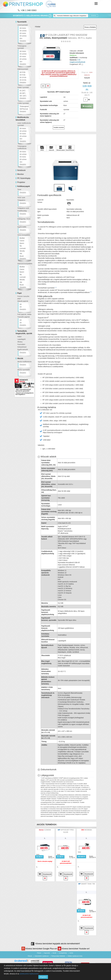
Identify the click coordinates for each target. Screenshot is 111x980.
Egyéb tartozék (23, 350)
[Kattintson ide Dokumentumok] (70, 148)
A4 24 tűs (23, 77)
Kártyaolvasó (22, 347)
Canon (22, 241)
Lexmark (23, 248)
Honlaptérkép (63, 953)
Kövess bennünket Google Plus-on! (40, 949)
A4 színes (23, 31)
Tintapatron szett (23, 208)
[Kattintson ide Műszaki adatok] (61, 148)
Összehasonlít (47, 874)
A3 (21, 307)
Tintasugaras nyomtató (22, 47)
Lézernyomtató (23, 25)
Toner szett (21, 198)
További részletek (59, 127)
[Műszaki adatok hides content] (47, 457)
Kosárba (87, 106)
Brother (22, 238)
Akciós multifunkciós (24, 362)
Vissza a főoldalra (90, 27)
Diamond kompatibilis (25, 264)
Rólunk (30, 956)
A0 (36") (22, 93)
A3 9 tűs (22, 75)
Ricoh (22, 256)
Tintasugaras (24, 106)
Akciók (54, 953)
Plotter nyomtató (23, 87)
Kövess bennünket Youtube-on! (74, 949)
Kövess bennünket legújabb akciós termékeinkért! (55, 944)
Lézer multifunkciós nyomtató (24, 124)
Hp (21, 246)
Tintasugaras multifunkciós (22, 147)
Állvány (20, 342)
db (89, 100)
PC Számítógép (24, 178)
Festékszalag (22, 211)
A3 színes (23, 36)
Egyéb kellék (22, 227)
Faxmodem (21, 344)
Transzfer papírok (23, 317)
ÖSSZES (23, 41)
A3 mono (23, 33)
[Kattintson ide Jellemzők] (51, 148)
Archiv (71, 953)
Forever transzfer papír (23, 297)
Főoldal (38, 27)
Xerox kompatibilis (24, 235)
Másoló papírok (23, 301)
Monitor (21, 174)
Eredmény (94, 16)
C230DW (47, 830)
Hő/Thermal (24, 109)
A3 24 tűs (23, 80)
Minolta (22, 251)
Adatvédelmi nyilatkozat (42, 956)
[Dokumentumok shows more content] (47, 770)
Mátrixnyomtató (23, 69)
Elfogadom (43, 977)
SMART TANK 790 (88, 884)
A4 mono (23, 28)
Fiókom (39, 953)
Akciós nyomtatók (24, 370)
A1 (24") (22, 91)
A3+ (21, 38)
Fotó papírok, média (24, 314)
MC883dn (88, 830)
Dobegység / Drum (24, 219)
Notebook (21, 170)
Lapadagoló (21, 339)
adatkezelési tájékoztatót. (29, 974)
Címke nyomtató (23, 103)
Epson (22, 243)
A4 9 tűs (22, 72)
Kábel (19, 337)
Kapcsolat (47, 953)
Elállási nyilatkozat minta (75, 956)
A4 (21, 304)
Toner (19, 189)
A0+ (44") (23, 96)
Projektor (21, 182)
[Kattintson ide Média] (42, 148)
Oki (21, 254)
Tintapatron (21, 200)
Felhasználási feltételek (58, 956)
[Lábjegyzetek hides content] (46, 775)
